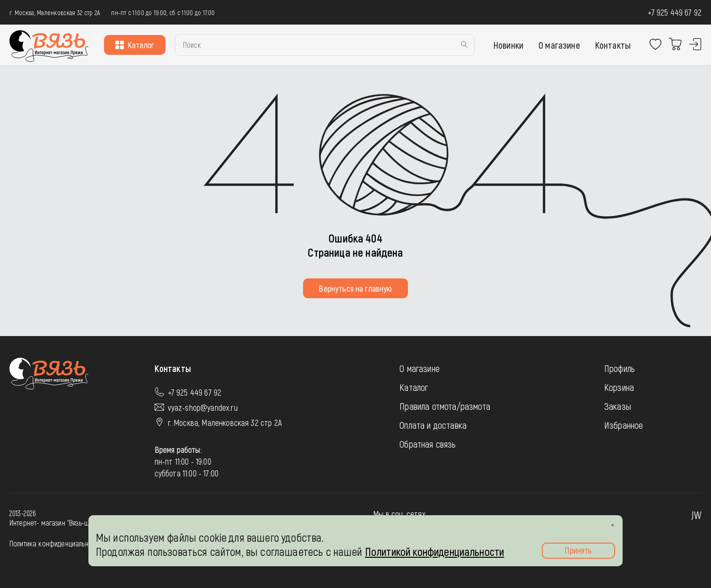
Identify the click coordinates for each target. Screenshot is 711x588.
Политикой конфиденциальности (434, 551)
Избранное (624, 425)
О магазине (559, 45)
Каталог (135, 45)
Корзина (619, 387)
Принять (578, 550)
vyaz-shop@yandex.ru (203, 407)
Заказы (618, 406)
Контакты (613, 45)
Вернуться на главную (355, 288)
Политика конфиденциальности (55, 543)
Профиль (620, 368)
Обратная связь (428, 444)
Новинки (508, 45)
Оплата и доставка (433, 425)
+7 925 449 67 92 (675, 12)
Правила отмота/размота (445, 406)
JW (696, 515)
